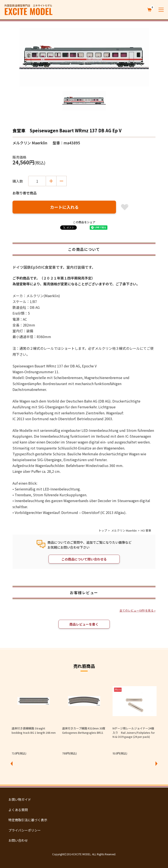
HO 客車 (146, 530)
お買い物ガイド (20, 799)
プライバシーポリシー (25, 830)
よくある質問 (18, 810)
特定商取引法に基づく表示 (28, 820)
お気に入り (125, 207)
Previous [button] (12, 763)
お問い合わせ (18, 840)
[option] (84, 57)
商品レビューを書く (84, 624)
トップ (103, 530)
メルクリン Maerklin (124, 530)
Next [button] (156, 763)
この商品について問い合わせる (84, 559)
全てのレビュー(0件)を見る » (137, 610)
